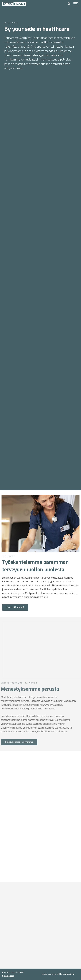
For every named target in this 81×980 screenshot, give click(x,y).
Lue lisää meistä (15, 607)
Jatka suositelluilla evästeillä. (58, 974)
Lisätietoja (8, 976)
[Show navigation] (76, 4)
